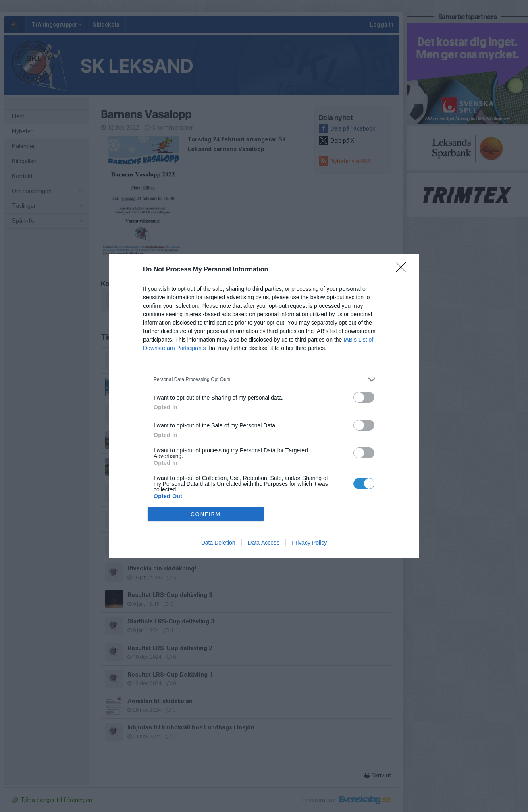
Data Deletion (218, 543)
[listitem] (264, 380)
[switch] (364, 397)
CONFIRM (206, 514)
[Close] (403, 270)
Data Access (264, 543)
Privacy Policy (309, 543)
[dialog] (264, 406)
